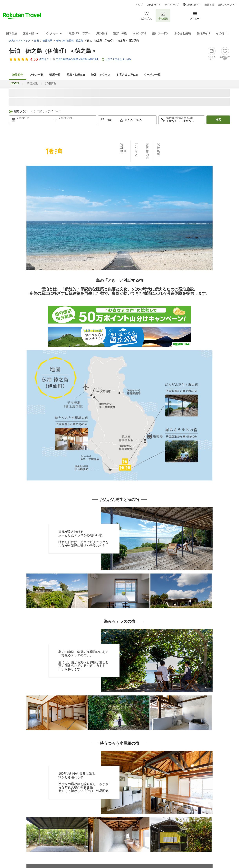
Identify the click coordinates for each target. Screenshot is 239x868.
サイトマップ (172, 5)
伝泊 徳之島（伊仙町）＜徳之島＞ (53, 51)
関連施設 (32, 83)
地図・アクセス (101, 75)
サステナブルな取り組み (118, 59)
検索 (218, 120)
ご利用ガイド (154, 5)
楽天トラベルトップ (20, 41)
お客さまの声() (127, 75)
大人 (128, 120)
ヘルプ (139, 5)
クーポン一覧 (152, 75)
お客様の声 (147, 151)
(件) (44, 59)
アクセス (136, 149)
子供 (137, 120)
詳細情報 (51, 83)
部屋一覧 (55, 75)
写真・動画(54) (76, 75)
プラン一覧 (36, 75)
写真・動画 (123, 148)
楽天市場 (209, 5)
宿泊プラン (21, 111)
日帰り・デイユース (49, 111)
